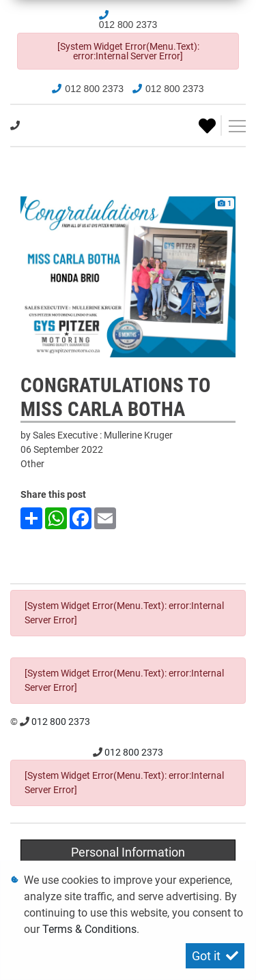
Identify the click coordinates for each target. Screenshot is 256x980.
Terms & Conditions (89, 929)
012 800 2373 (128, 25)
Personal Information (128, 852)
